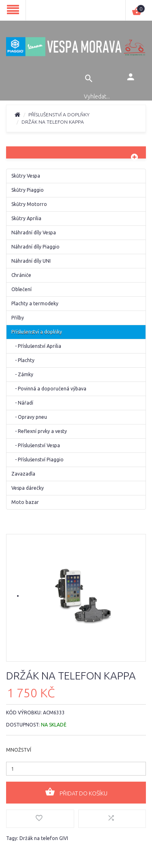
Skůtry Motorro (29, 204)
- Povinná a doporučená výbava (49, 389)
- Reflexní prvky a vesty (39, 431)
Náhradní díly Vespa (34, 233)
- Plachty (23, 360)
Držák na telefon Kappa (53, 122)
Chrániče (21, 275)
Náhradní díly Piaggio (35, 247)
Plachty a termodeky (35, 303)
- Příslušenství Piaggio (37, 460)
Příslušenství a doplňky (59, 115)
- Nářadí (22, 403)
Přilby (18, 318)
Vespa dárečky (28, 488)
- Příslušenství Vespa (36, 445)
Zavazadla (23, 474)
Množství (19, 750)
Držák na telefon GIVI (44, 838)
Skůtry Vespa (26, 176)
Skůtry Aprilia (26, 218)
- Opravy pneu (29, 417)
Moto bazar (25, 502)
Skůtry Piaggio (28, 190)
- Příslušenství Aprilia (36, 346)
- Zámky (22, 374)
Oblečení (21, 289)
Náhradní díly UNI (31, 261)
